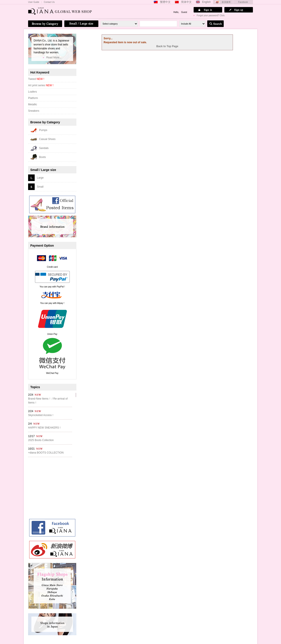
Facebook (243, 2)
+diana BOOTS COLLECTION (46, 453)
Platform (33, 98)
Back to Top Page (167, 46)
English (206, 2)
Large (40, 178)
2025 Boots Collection (41, 440)
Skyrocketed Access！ (41, 415)
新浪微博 (226, 2)
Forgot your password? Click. (211, 15)
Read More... (54, 57)
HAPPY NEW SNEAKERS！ (45, 428)
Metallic (33, 104)
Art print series (41, 85)
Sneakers (34, 111)
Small (40, 187)
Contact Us (49, 2)
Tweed (36, 79)
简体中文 (186, 2)
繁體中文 (165, 2)
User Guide (34, 2)
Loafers (32, 92)
